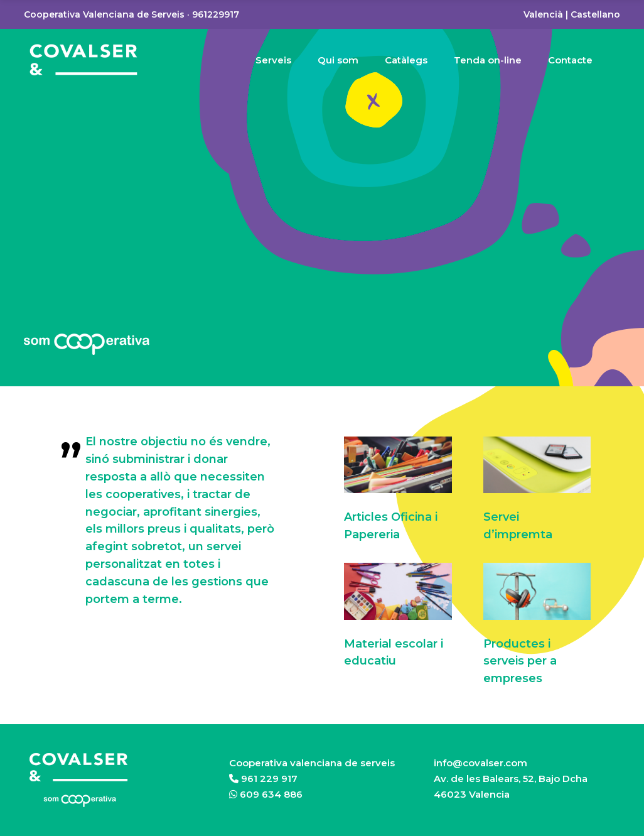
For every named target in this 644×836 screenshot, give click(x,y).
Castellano (595, 14)
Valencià (543, 14)
